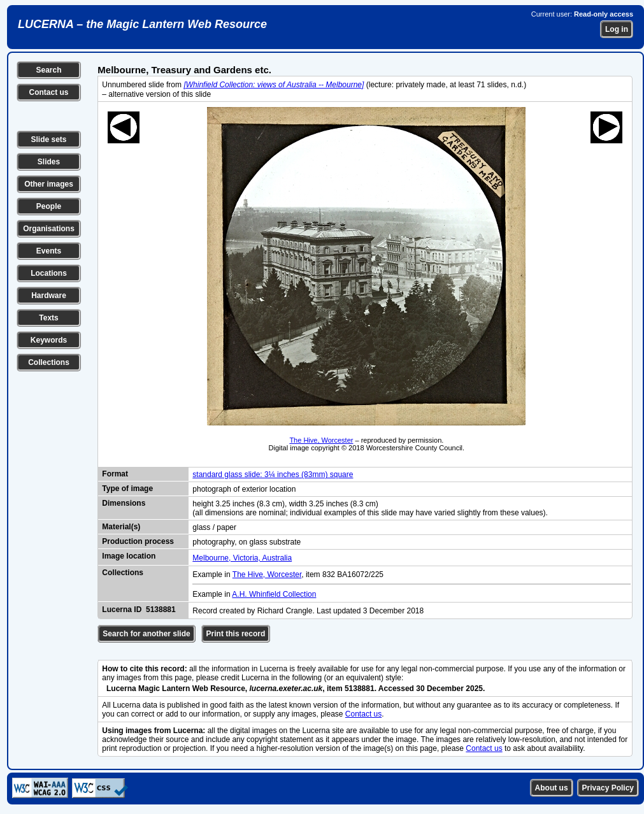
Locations (49, 273)
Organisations (49, 229)
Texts (48, 318)
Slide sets (48, 139)
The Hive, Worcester (321, 440)
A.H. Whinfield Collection (274, 594)
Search (48, 70)
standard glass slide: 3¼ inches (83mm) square (273, 475)
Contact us (48, 92)
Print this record (236, 634)
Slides (49, 162)
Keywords (49, 340)
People (49, 206)
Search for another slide (146, 634)
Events (49, 251)
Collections (49, 362)
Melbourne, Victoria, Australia (242, 558)
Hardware (49, 296)
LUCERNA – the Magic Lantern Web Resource (142, 24)
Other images (49, 184)
